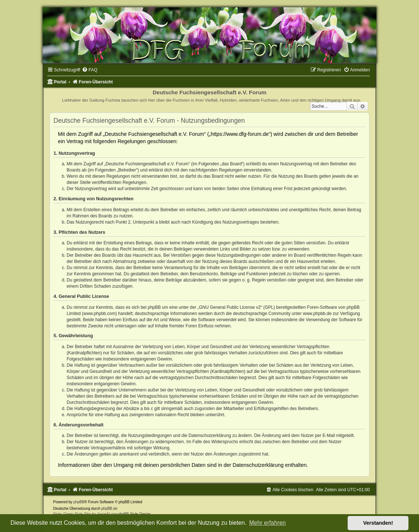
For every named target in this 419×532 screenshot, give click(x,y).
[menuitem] (90, 70)
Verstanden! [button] (378, 523)
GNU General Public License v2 (230, 307)
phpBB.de (109, 509)
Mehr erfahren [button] (267, 523)
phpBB (79, 502)
